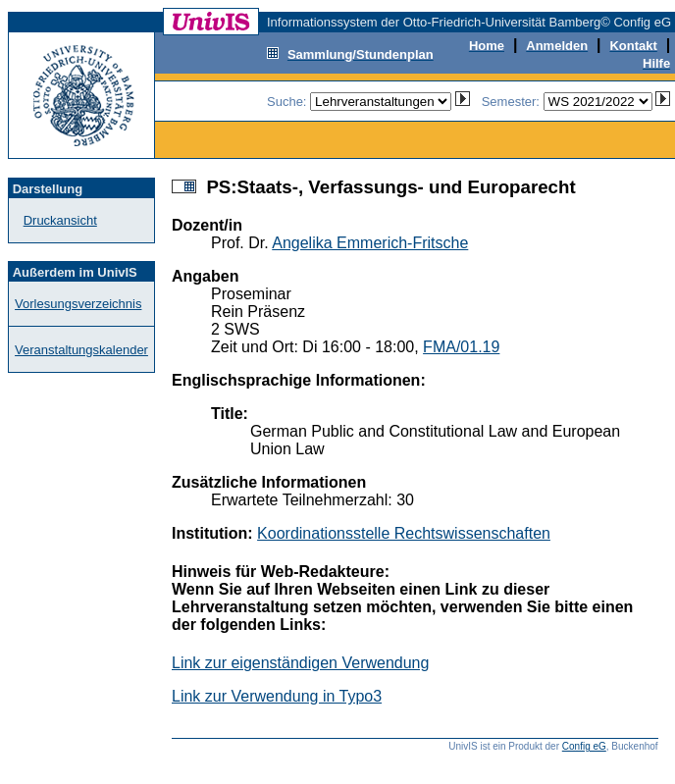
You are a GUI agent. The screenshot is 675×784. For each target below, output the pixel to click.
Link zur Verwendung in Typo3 (277, 696)
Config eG (584, 746)
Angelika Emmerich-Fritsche (370, 243)
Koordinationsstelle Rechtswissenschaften (404, 533)
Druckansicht (60, 220)
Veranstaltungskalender (81, 350)
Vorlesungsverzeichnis (78, 304)
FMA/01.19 (461, 347)
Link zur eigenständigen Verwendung (300, 663)
